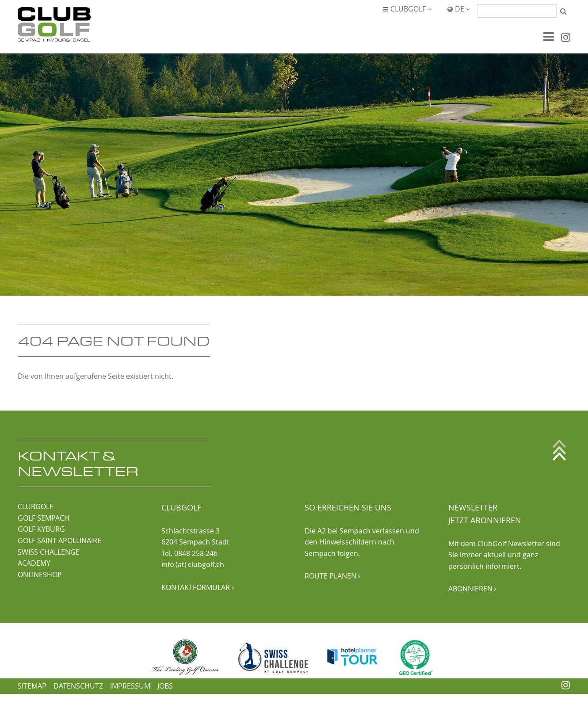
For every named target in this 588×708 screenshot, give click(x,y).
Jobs (165, 686)
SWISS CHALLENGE (49, 552)
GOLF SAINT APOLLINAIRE (59, 541)
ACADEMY (34, 563)
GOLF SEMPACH (44, 518)
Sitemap (32, 686)
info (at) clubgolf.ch (193, 564)
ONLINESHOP (40, 575)
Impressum (130, 686)
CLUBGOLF (35, 506)
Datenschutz (78, 686)
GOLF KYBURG (41, 529)
